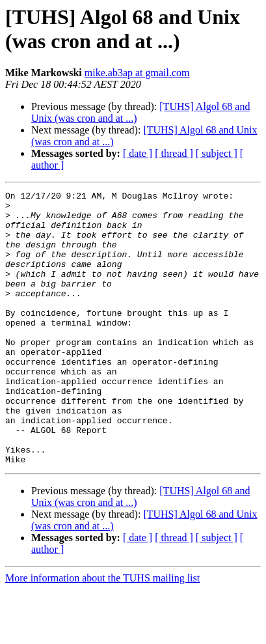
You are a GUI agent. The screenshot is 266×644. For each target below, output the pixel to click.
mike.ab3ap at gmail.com (137, 73)
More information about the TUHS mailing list (102, 633)
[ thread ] (174, 153)
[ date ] (138, 153)
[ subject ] (217, 153)
